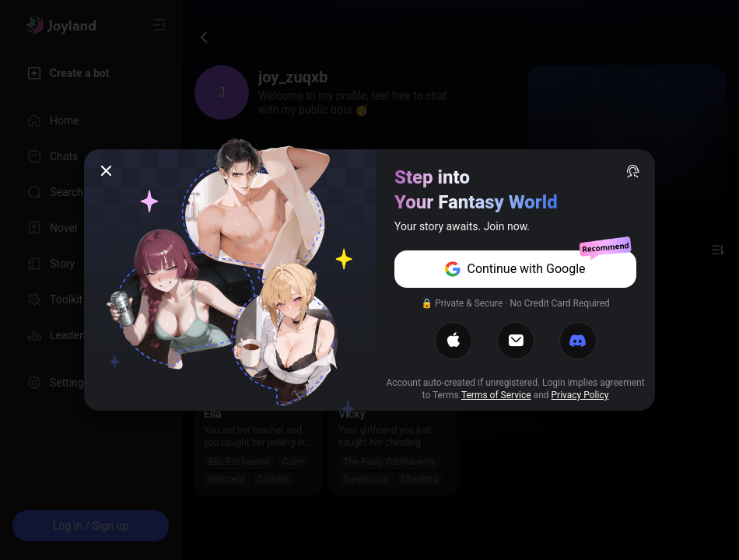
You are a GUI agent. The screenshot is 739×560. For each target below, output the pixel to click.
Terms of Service (496, 395)
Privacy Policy (580, 395)
